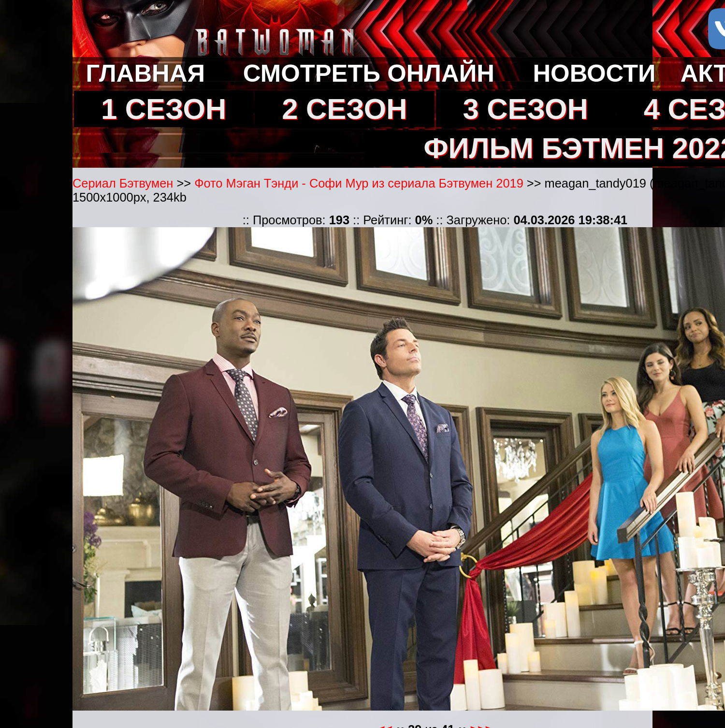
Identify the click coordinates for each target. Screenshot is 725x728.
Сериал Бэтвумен (123, 183)
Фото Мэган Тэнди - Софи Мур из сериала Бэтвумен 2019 (359, 183)
